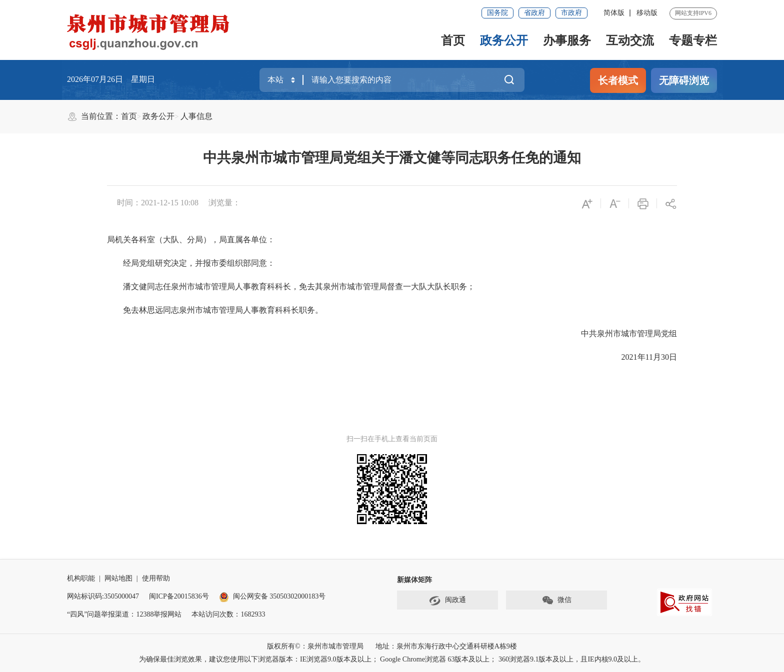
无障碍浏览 (684, 80)
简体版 (614, 13)
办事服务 (567, 40)
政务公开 (504, 40)
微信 (556, 601)
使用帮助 (156, 578)
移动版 (647, 13)
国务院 (497, 13)
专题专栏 (693, 40)
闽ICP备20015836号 (179, 596)
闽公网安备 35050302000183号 (272, 596)
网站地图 (118, 578)
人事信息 (196, 116)
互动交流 (630, 40)
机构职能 (81, 578)
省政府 (534, 13)
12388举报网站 (159, 614)
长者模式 (618, 80)
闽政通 (447, 601)
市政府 (571, 13)
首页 (453, 40)
